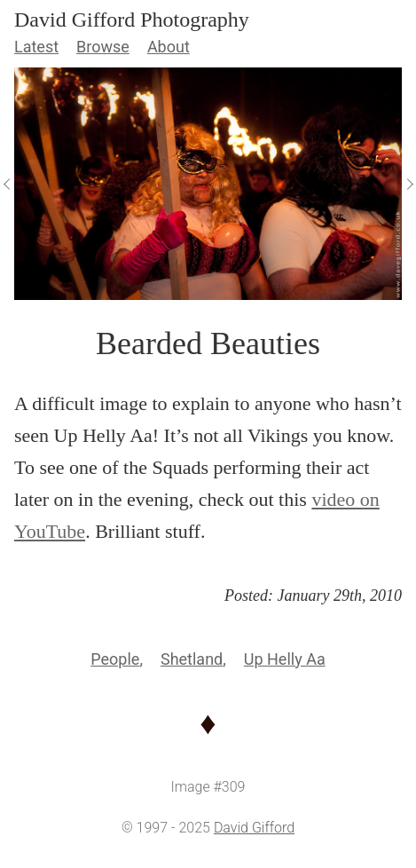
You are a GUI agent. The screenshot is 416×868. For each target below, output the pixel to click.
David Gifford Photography (132, 20)
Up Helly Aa (285, 659)
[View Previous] (7, 184)
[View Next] (409, 184)
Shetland (192, 659)
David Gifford (254, 828)
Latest (36, 47)
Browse (103, 47)
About (169, 47)
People (115, 659)
